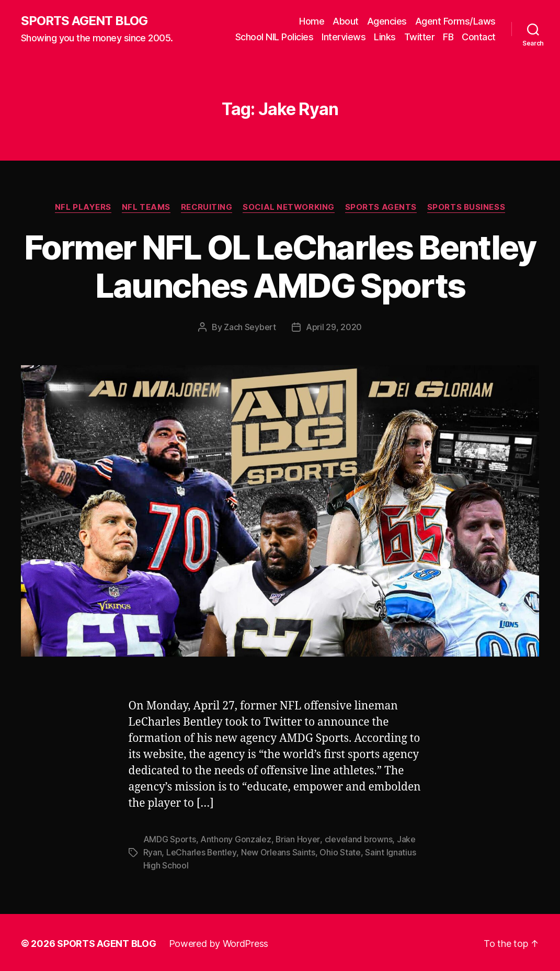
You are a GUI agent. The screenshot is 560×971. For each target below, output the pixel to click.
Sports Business (467, 207)
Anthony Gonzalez (236, 839)
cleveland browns (359, 839)
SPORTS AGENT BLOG (84, 21)
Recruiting (207, 207)
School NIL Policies (275, 37)
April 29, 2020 (334, 327)
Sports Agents (381, 207)
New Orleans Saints (278, 851)
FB (448, 37)
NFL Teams (146, 207)
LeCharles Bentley (201, 851)
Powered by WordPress (219, 941)
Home (312, 21)
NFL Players (83, 207)
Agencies (387, 21)
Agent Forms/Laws (455, 21)
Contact (479, 37)
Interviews (344, 37)
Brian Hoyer (298, 839)
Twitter (420, 37)
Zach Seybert (250, 327)
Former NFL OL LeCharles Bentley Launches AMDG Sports (280, 266)
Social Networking (289, 207)
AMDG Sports (170, 839)
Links (385, 37)
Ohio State (340, 851)
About (346, 21)
